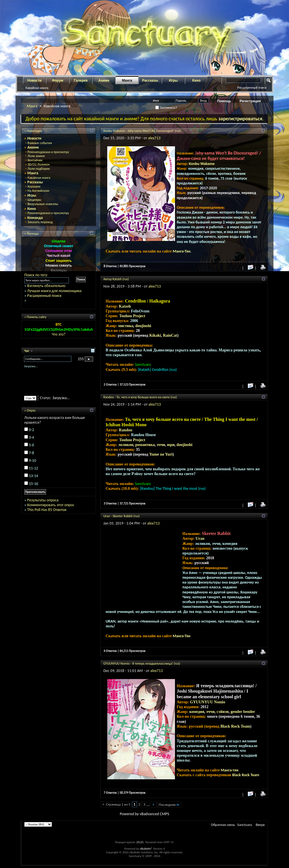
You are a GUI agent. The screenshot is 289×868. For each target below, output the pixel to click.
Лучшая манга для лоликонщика (54, 291)
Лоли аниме (36, 156)
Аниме (104, 81)
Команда (35, 218)
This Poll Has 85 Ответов (47, 510)
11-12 (33, 468)
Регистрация (250, 101)
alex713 (154, 138)
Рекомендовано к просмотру (48, 152)
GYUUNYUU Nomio (208, 702)
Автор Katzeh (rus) (116, 279)
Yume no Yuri (161, 454)
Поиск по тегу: (36, 275)
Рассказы (150, 81)
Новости (34, 81)
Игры (173, 81)
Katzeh (125, 306)
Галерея (81, 81)
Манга (127, 81)
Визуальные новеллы (43, 204)
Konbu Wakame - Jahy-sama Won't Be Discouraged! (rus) (142, 131)
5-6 (31, 445)
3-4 (31, 437)
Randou (125, 430)
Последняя (169, 805)
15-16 (33, 484)
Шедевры (34, 200)
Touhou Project (132, 316)
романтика (145, 445)
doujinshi (143, 326)
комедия (197, 712)
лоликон (126, 445)
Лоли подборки (39, 169)
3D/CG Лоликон (39, 164)
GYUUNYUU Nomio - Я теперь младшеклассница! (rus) (142, 663)
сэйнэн (223, 712)
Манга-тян (230, 770)
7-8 (31, 453)
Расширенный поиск (252, 88)
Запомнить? (166, 108)
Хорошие (34, 186)
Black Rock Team (235, 726)
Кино (196, 81)
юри (171, 445)
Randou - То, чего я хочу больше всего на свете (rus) (140, 397)
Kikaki (155, 335)
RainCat (170, 335)
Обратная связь (223, 825)
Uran (200, 539)
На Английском (38, 191)
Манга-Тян (182, 251)
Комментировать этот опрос (51, 505)
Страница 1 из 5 (118, 804)
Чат (27, 351)
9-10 (32, 461)
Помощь (224, 101)
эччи (161, 445)
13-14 (33, 476)
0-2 (31, 430)
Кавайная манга (37, 88)
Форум (58, 81)
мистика (126, 326)
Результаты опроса (43, 500)
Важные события (40, 143)
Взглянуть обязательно (46, 286)
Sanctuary (245, 825)
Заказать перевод (40, 222)
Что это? (59, 334)
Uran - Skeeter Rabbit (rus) (121, 516)
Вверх (260, 825)
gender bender (243, 712)
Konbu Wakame (202, 164)
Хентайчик (35, 160)
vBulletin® (146, 849)
